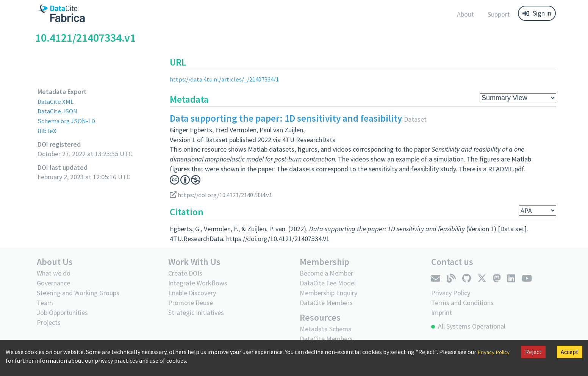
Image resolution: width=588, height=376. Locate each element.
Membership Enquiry (328, 293)
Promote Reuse (191, 303)
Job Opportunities (62, 313)
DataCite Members (326, 303)
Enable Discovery (192, 293)
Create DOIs (185, 273)
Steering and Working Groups (78, 293)
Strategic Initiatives (196, 313)
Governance (53, 283)
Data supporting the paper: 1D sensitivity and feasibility (286, 118)
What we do (54, 273)
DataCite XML (57, 101)
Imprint (442, 313)
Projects (49, 322)
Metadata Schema (326, 329)
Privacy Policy (451, 293)
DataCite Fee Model (328, 283)
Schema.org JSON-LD (68, 121)
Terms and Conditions (462, 303)
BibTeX (47, 131)
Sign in (537, 13)
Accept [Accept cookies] (570, 352)
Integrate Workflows (198, 283)
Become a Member (326, 273)
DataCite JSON (59, 111)
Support (499, 14)
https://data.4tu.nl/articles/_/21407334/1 (228, 79)
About (465, 14)
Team (45, 303)
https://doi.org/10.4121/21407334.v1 (225, 195)
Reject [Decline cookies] (533, 352)
